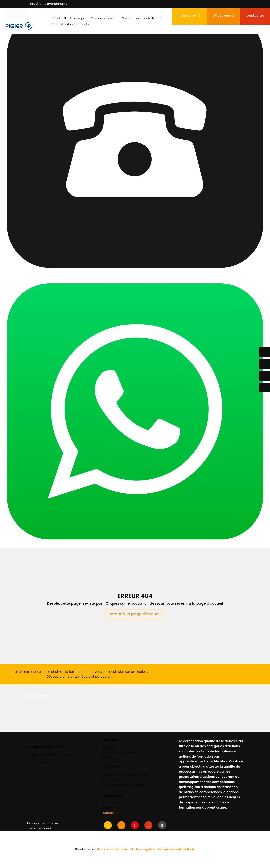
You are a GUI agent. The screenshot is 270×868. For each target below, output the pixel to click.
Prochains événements (49, 4)
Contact (109, 813)
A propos (110, 748)
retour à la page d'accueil (135, 614)
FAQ (106, 758)
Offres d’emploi (223, 16)
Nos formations (102, 18)
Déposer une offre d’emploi (124, 785)
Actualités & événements (70, 24)
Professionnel (187, 16)
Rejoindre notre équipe (121, 753)
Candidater (111, 808)
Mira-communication (112, 849)
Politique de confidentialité (176, 849)
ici (112, 676)
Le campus (78, 18)
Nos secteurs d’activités (139, 18)
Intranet (109, 803)
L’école (57, 18)
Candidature (255, 16)
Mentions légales (142, 849)
